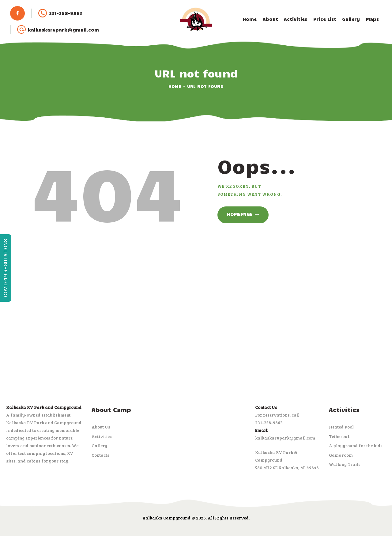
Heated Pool (341, 427)
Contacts (100, 455)
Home (175, 86)
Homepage (240, 214)
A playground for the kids (356, 445)
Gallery (99, 445)
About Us (101, 427)
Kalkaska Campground (166, 518)
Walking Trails (345, 464)
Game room (341, 455)
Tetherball (340, 436)
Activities (102, 436)
